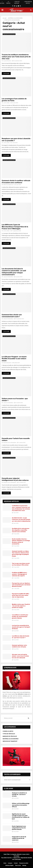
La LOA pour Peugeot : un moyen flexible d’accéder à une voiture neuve (14, 359)
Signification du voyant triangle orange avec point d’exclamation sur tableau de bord (21, 816)
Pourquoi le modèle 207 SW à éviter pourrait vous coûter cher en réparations (21, 595)
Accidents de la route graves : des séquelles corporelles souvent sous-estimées (21, 530)
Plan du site (18, 865)
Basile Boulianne (8, 363)
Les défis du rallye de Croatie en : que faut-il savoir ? (21, 637)
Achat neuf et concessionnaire (9, 34)
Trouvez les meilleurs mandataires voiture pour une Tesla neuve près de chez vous (16, 57)
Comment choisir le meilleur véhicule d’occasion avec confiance (16, 182)
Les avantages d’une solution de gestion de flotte (14, 100)
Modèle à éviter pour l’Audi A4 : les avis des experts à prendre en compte (21, 606)
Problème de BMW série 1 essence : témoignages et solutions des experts (19, 574)
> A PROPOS (8, 2)
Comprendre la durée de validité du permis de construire (19, 838)
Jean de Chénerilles (8, 277)
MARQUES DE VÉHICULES (10, 736)
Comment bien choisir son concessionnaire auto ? (12, 316)
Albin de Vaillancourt (9, 185)
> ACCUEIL (2, 2)
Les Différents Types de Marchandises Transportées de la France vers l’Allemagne (15, 227)
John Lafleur (7, 103)
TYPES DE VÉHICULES (9, 734)
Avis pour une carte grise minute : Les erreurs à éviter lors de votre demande (20, 656)
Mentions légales (9, 865)
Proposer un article (24, 863)
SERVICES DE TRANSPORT (10, 741)
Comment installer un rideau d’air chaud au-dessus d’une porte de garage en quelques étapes (20, 554)
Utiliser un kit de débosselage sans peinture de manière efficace (21, 805)
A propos (10, 863)
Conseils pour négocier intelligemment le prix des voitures (15, 479)
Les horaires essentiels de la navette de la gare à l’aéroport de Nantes (21, 627)
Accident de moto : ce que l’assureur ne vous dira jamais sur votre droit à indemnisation (21, 519)
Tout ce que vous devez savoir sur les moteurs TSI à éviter (21, 564)
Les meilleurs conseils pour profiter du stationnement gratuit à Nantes (20, 616)
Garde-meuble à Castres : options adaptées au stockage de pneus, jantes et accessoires (21, 541)
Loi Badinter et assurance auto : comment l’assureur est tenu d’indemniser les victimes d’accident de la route (21, 508)
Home (5, 863)
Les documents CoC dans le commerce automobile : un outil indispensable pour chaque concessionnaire (14, 272)
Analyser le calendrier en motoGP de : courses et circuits (19, 794)
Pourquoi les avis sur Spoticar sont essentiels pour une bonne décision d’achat (21, 585)
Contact (16, 863)
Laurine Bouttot (7, 61)
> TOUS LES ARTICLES (17, 2)
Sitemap (24, 865)
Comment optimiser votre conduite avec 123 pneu (19, 646)
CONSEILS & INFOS (8, 731)
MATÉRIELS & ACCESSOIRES (11, 739)
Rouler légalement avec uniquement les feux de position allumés (19, 828)
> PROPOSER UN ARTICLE (28, 2)
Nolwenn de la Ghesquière (10, 443)
